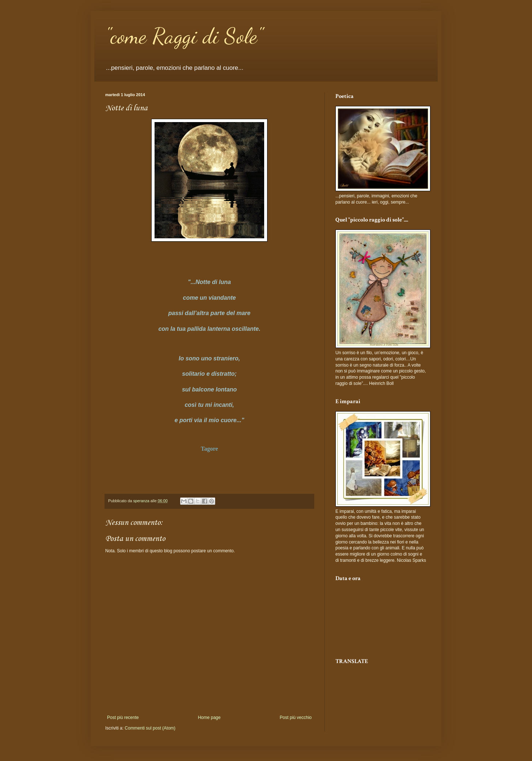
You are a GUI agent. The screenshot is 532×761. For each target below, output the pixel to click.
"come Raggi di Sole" (184, 36)
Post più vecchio (296, 718)
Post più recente (123, 718)
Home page (209, 718)
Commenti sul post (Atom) (150, 728)
